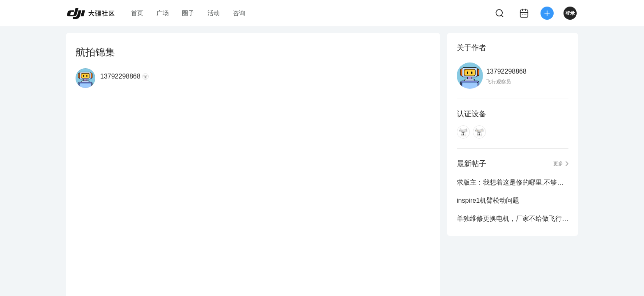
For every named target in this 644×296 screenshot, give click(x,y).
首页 (137, 13)
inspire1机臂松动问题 (488, 200)
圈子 (188, 13)
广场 (163, 13)
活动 (214, 13)
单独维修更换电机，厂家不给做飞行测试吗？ (513, 219)
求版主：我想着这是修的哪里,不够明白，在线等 (513, 182)
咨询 (239, 13)
